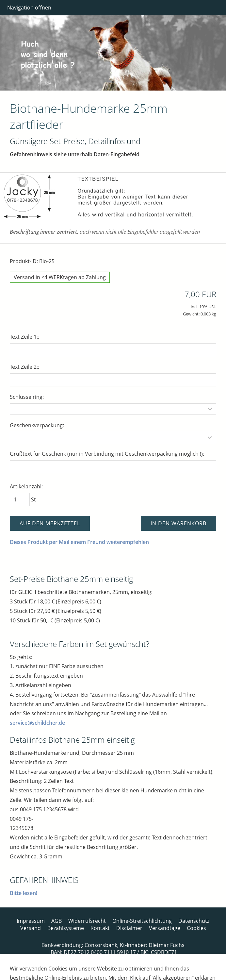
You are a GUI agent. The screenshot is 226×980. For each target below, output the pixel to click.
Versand (31, 928)
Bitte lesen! (24, 893)
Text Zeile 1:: (24, 337)
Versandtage (165, 928)
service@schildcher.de (37, 723)
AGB (56, 921)
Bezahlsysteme (66, 928)
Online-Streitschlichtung (142, 921)
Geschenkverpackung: (37, 425)
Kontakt (100, 928)
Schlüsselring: (27, 397)
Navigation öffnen (29, 8)
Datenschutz (194, 921)
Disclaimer (129, 928)
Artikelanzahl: (26, 486)
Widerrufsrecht (87, 921)
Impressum (31, 921)
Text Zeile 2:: (24, 367)
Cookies (196, 928)
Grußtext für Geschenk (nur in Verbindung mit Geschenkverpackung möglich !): (107, 454)
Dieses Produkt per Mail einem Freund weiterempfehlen (79, 542)
